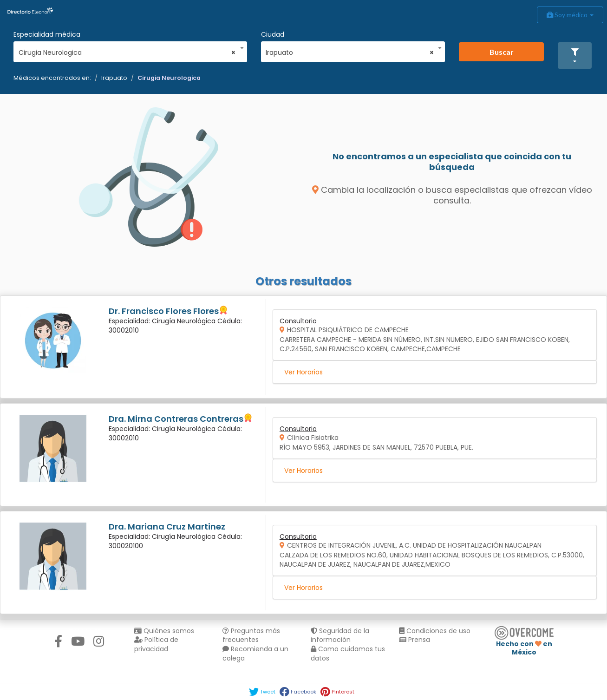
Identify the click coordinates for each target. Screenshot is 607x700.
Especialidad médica (47, 34)
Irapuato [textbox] (349, 52)
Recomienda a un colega (255, 654)
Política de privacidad (156, 644)
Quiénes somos (164, 631)
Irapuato (114, 78)
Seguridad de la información (340, 635)
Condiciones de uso (435, 631)
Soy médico (570, 15)
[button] (575, 56)
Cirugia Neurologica (169, 78)
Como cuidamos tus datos (348, 654)
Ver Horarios (303, 372)
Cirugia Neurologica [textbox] (127, 52)
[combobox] (127, 50)
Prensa (414, 640)
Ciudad (273, 34)
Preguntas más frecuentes (251, 635)
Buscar (502, 52)
